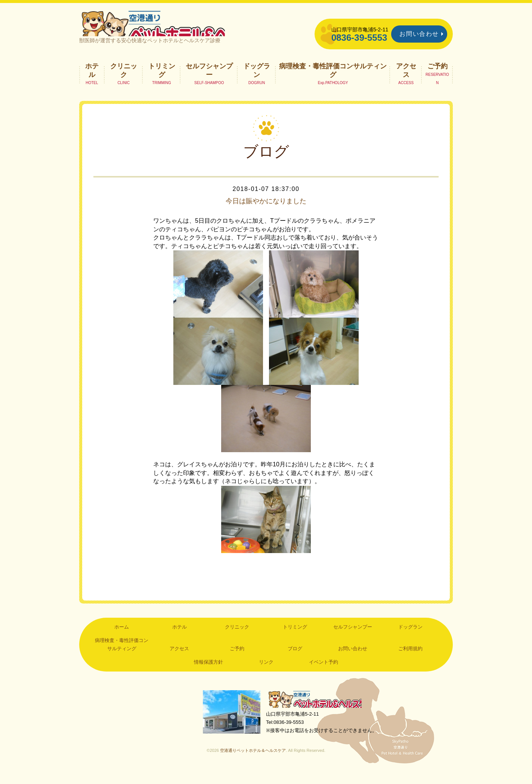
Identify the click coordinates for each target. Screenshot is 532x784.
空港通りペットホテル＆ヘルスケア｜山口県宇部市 (179, 28)
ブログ (295, 659)
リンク (266, 672)
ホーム (122, 638)
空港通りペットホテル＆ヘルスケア (318, 711)
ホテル (92, 81)
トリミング (162, 81)
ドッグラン (257, 81)
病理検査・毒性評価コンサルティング (333, 81)
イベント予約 (324, 672)
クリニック (124, 81)
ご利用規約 (410, 659)
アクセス (406, 81)
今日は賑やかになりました (266, 212)
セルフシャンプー (209, 81)
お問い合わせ (419, 34)
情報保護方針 (208, 672)
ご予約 (437, 77)
